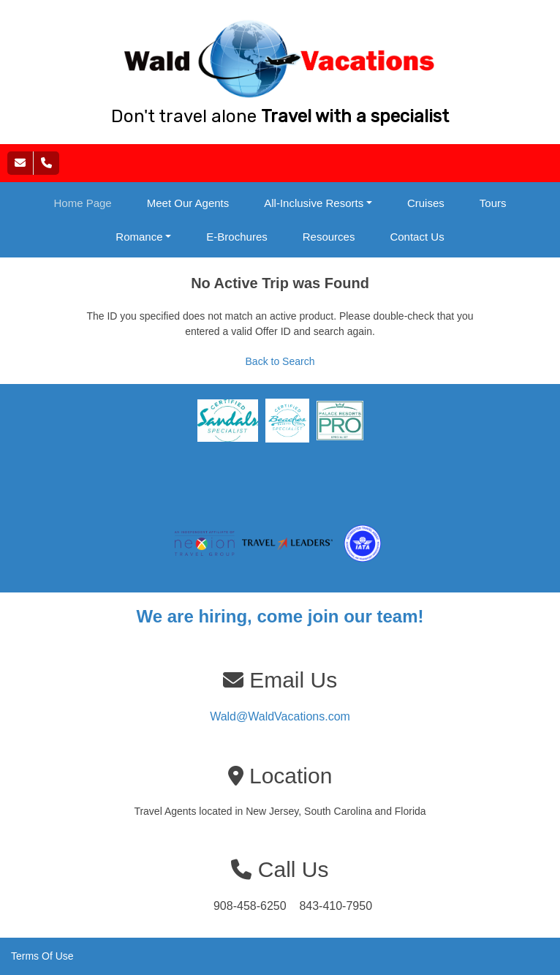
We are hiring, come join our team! (280, 616)
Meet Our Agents (188, 203)
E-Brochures (237, 237)
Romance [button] (139, 237)
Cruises (426, 203)
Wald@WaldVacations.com (280, 716)
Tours (493, 203)
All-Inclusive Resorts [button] (314, 203)
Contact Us (417, 237)
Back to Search (280, 361)
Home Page (82, 203)
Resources (329, 237)
